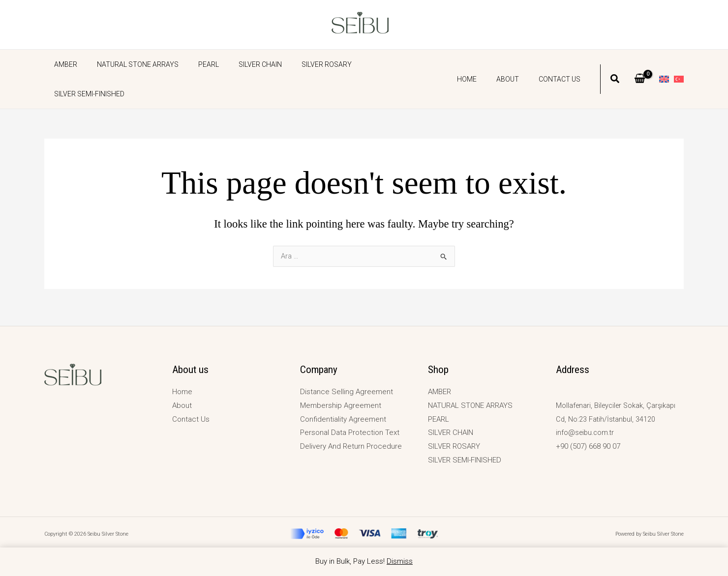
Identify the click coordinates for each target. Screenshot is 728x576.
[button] (615, 65)
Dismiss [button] (400, 561)
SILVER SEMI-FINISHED (374, 64)
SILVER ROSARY (300, 64)
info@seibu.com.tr (587, 432)
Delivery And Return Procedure (351, 446)
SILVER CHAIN (240, 64)
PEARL (194, 64)
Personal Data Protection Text (350, 432)
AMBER (63, 64)
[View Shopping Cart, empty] (640, 64)
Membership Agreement (341, 405)
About (516, 64)
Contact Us (562, 64)
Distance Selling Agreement (347, 392)
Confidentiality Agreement (343, 419)
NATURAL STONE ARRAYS (129, 64)
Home (482, 64)
